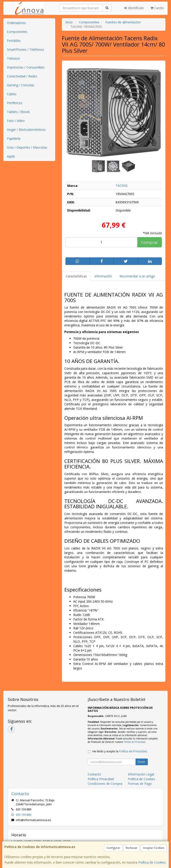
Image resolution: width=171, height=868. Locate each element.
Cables (12, 94)
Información (103, 276)
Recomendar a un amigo (137, 276)
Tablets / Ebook (18, 112)
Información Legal (141, 774)
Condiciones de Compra (105, 784)
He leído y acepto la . (120, 751)
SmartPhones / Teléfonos (25, 49)
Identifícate (134, 8)
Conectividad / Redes (22, 76)
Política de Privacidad (134, 742)
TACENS (122, 186)
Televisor (13, 58)
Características (76, 276)
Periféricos (15, 103)
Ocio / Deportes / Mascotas (27, 147)
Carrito (157, 8)
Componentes (17, 32)
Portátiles (14, 41)
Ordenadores (16, 23)
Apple (11, 156)
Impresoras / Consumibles (26, 67)
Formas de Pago (140, 784)
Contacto (94, 774)
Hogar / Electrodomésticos (26, 130)
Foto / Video (16, 121)
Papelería (14, 138)
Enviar (142, 762)
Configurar (113, 848)
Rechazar (132, 848)
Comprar (150, 242)
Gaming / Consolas (21, 85)
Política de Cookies (152, 862)
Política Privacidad (101, 779)
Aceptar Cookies (154, 848)
